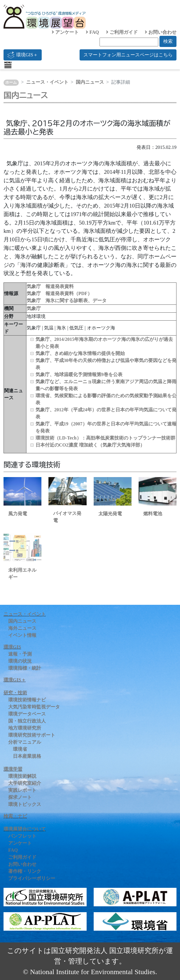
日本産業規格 (27, 756)
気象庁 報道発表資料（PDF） (59, 293)
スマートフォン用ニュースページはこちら (128, 55)
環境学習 (13, 769)
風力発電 (18, 514)
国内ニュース (90, 82)
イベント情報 (22, 635)
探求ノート (20, 797)
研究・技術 (15, 693)
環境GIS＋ (23, 55)
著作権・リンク (25, 871)
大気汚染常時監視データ (34, 707)
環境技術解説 (22, 776)
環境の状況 (20, 661)
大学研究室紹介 (25, 783)
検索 (168, 41)
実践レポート (22, 790)
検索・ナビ (15, 816)
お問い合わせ (161, 32)
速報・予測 (20, 654)
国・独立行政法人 (27, 721)
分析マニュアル (25, 742)
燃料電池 (153, 514)
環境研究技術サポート (32, 735)
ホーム (11, 82)
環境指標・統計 (25, 668)
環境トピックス (25, 804)
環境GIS (12, 647)
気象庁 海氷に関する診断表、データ (67, 300)
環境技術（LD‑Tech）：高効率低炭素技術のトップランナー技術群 (105, 438)
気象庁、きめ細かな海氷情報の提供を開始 (80, 353)
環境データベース (27, 714)
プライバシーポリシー (32, 878)
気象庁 (34, 308)
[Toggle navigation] (8, 65)
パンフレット (22, 836)
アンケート (65, 32)
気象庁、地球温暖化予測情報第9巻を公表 (79, 374)
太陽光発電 (110, 514)
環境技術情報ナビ (27, 700)
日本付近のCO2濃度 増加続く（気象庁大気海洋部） (90, 445)
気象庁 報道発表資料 (50, 286)
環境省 (20, 749)
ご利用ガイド (122, 32)
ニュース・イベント (47, 82)
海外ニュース (22, 628)
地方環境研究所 (25, 728)
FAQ (92, 32)
